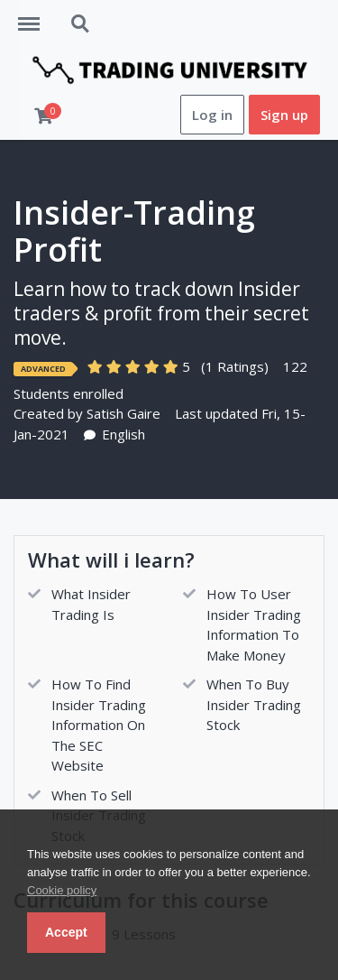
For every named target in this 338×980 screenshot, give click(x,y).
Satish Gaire (123, 413)
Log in (212, 115)
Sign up (284, 115)
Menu (35, 15)
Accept (66, 932)
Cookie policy (62, 890)
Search (81, 24)
